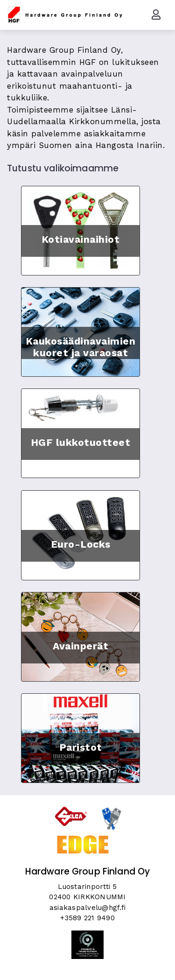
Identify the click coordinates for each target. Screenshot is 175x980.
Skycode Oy (87, 965)
